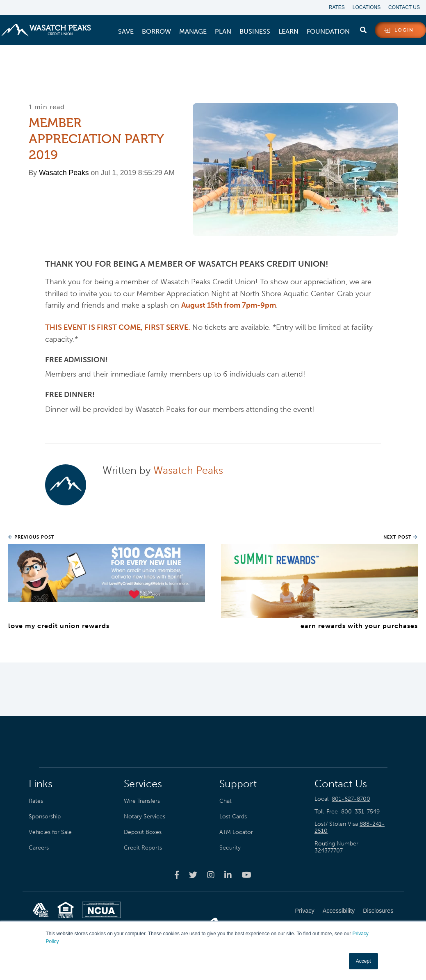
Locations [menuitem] (366, 7)
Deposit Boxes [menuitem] (143, 832)
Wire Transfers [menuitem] (142, 801)
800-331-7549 (360, 812)
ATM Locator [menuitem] (236, 832)
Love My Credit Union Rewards (59, 626)
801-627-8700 (351, 799)
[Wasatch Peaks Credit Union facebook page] (177, 875)
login (404, 30)
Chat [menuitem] (226, 801)
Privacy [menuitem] (305, 911)
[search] (363, 28)
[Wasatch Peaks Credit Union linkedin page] (228, 875)
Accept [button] (363, 961)
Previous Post (31, 537)
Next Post (401, 537)
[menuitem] (126, 32)
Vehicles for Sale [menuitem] (50, 832)
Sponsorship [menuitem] (45, 816)
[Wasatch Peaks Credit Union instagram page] (211, 875)
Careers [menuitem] (39, 848)
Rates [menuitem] (336, 7)
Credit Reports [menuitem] (143, 848)
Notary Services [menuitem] (145, 816)
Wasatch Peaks (64, 172)
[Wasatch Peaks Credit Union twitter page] (193, 875)
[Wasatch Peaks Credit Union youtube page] (247, 875)
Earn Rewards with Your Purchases (359, 626)
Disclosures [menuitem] (378, 911)
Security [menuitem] (230, 848)
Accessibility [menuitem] (339, 911)
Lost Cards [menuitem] (233, 816)
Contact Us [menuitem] (404, 7)
